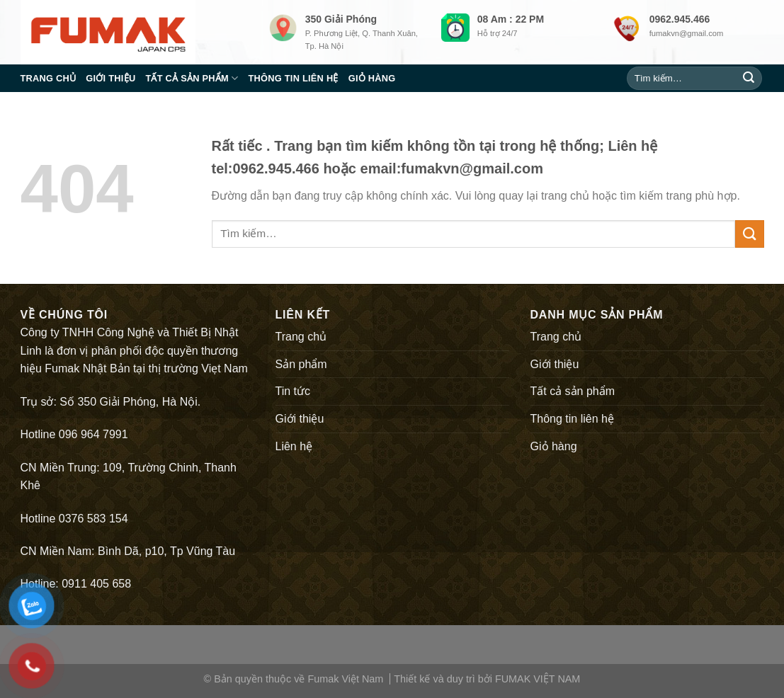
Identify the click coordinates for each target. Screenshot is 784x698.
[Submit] (749, 79)
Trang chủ (49, 78)
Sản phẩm (301, 364)
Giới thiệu (110, 78)
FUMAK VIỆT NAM (538, 679)
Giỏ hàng (372, 78)
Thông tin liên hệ (293, 78)
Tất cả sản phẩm (192, 78)
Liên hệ (294, 446)
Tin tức (293, 391)
